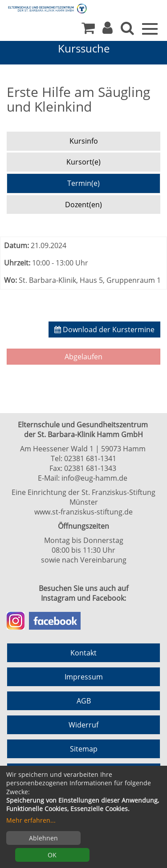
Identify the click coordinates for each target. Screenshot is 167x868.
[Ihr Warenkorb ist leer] (88, 30)
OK (52, 855)
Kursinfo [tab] (84, 141)
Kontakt (83, 653)
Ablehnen (43, 838)
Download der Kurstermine (104, 330)
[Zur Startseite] (40, 8)
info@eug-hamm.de (94, 478)
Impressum (84, 677)
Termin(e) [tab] (83, 183)
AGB (84, 701)
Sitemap (84, 749)
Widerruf (83, 725)
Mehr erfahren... (31, 820)
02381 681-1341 (90, 458)
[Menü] (150, 28)
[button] (108, 30)
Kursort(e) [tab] (83, 162)
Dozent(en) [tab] (83, 205)
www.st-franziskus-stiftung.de (83, 512)
